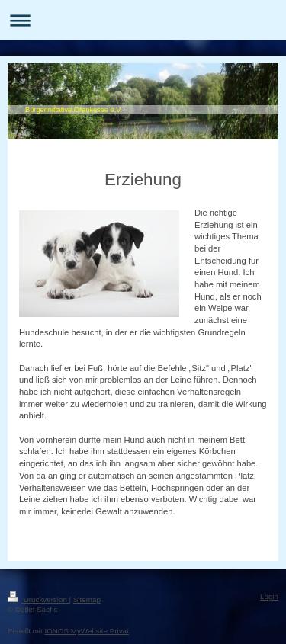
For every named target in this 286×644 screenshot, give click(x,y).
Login (269, 596)
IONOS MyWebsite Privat (86, 631)
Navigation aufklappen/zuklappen (143, 20)
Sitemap (87, 599)
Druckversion (39, 599)
